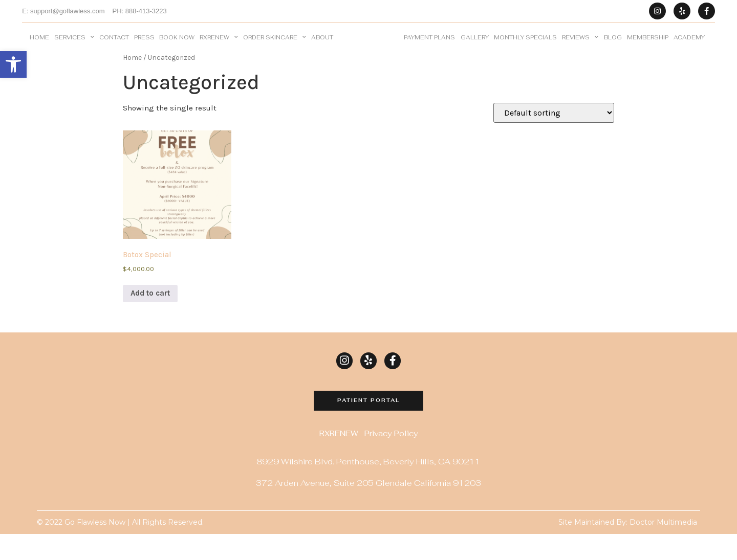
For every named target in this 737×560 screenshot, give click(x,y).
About (322, 51)
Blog (613, 51)
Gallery (475, 51)
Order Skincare (275, 51)
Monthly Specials (525, 51)
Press (144, 51)
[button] (13, 64)
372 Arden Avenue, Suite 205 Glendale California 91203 (368, 510)
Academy (689, 51)
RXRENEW (219, 51)
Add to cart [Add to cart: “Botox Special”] (150, 319)
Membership (648, 51)
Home (39, 51)
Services (74, 51)
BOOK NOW (177, 51)
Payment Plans (429, 51)
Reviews (580, 51)
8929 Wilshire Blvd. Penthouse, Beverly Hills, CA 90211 (368, 488)
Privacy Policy (391, 461)
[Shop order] (554, 139)
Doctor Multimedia (663, 549)
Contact (114, 51)
